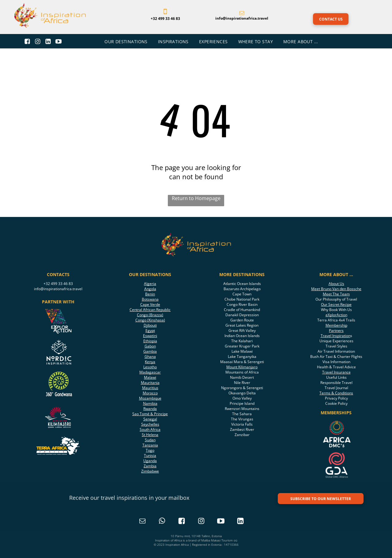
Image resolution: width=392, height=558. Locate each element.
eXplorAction (336, 315)
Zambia (150, 466)
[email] (142, 522)
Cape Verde (150, 304)
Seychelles (150, 424)
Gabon (150, 346)
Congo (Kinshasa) (150, 320)
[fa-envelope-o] (242, 13)
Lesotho (150, 367)
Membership (336, 325)
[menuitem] (127, 42)
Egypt (150, 330)
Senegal (150, 419)
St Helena (150, 435)
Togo (150, 450)
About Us (336, 284)
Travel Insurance (336, 372)
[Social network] (27, 42)
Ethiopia (150, 341)
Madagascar (150, 372)
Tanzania (150, 445)
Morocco (150, 393)
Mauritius (150, 388)
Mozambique (150, 398)
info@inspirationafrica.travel (58, 289)
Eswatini (150, 336)
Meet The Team (336, 294)
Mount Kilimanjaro (242, 367)
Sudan (150, 440)
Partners (336, 330)
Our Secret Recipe (336, 304)
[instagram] (201, 522)
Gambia (150, 351)
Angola (150, 289)
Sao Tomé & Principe (150, 414)
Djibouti (150, 325)
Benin (150, 294)
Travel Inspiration (335, 336)
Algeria (150, 284)
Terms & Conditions (336, 393)
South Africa (150, 429)
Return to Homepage (196, 198)
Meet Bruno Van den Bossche (336, 289)
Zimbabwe (150, 471)
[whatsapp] (162, 522)
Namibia (150, 403)
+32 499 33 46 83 (58, 284)
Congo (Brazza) (150, 315)
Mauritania (150, 383)
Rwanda (150, 409)
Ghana (150, 357)
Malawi (150, 377)
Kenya (150, 362)
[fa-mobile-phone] (165, 13)
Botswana (150, 299)
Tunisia (150, 456)
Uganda (150, 461)
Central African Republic (150, 310)
